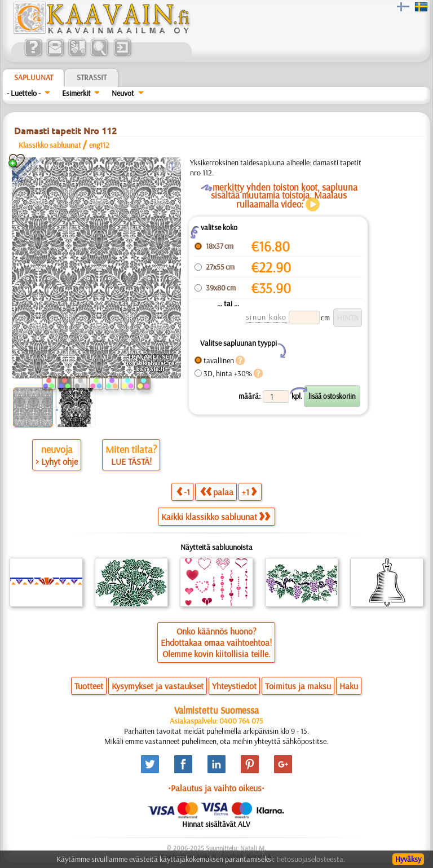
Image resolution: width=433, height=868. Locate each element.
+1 (249, 492)
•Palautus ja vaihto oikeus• (216, 788)
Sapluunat (34, 77)
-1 (183, 492)
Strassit (92, 77)
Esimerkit (76, 93)
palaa (217, 492)
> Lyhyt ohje (57, 461)
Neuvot (123, 93)
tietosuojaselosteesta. (311, 859)
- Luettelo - (24, 93)
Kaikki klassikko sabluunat (216, 517)
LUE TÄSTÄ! (131, 461)
